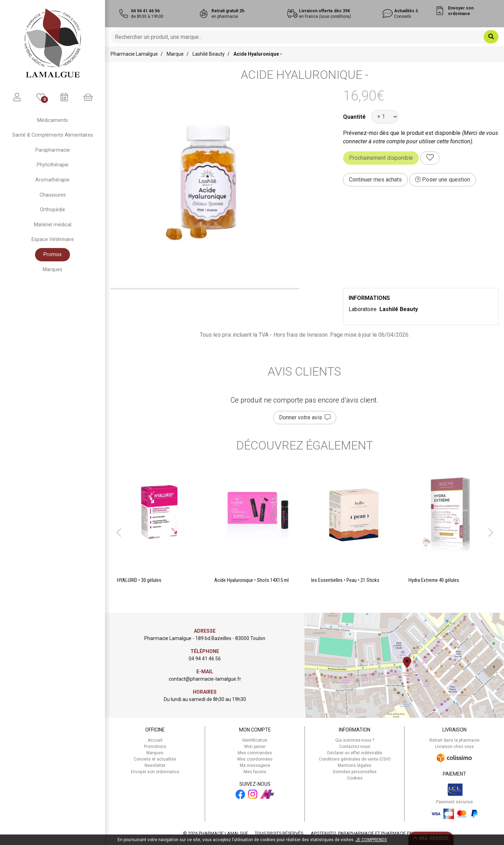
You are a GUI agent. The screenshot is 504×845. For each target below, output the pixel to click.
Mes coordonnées (255, 759)
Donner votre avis (305, 417)
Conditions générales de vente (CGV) (355, 759)
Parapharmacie (53, 150)
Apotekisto (368, 833)
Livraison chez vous (454, 747)
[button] (118, 533)
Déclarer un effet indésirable (355, 753)
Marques (52, 270)
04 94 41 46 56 (205, 659)
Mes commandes (255, 753)
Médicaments (52, 120)
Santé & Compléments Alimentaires (53, 135)
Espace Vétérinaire (53, 239)
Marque (175, 54)
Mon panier (255, 747)
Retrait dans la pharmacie (454, 740)
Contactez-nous (355, 747)
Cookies (355, 778)
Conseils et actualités (155, 759)
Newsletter (155, 765)
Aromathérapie (52, 180)
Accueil (155, 740)
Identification (255, 740)
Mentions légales (355, 765)
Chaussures (53, 195)
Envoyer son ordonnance (155, 772)
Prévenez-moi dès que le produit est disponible (402, 133)
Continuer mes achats (375, 180)
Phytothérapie (53, 165)
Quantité (354, 117)
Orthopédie (52, 210)
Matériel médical (53, 225)
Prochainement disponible (381, 158)
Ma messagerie (255, 765)
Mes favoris (255, 772)
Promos (52, 255)
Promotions (155, 747)
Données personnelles (355, 772)
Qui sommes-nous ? (355, 740)
